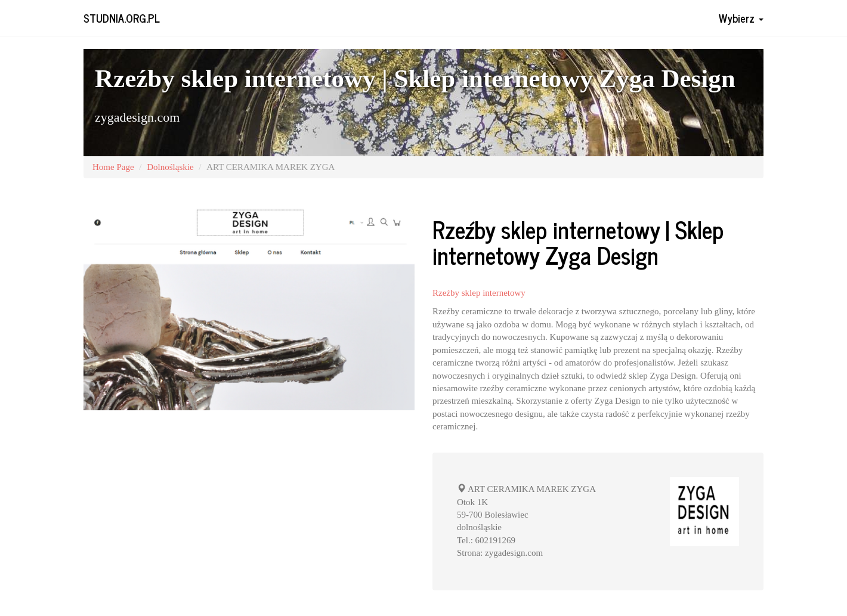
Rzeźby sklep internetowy (479, 293)
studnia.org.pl (122, 18)
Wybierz (741, 18)
